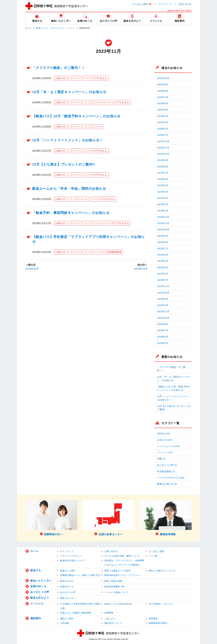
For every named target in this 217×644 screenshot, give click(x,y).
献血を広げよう (40, 598)
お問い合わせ (185, 4)
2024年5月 (163, 185)
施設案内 (36, 618)
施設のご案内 (67, 619)
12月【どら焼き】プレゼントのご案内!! (64, 164)
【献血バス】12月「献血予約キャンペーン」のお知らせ (76, 116)
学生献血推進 (114, 252)
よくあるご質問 (140, 4)
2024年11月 (163, 148)
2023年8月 (163, 242)
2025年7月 (163, 97)
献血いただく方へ (41, 581)
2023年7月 (163, 249)
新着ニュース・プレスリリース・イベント (55, 28)
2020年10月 (163, 318)
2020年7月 (163, 330)
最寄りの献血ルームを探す (118, 571)
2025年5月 (163, 110)
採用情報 (153, 619)
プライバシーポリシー (71, 556)
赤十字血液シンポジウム (161, 604)
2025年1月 (163, 135)
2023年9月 (163, 236)
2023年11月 (163, 223)
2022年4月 (163, 305)
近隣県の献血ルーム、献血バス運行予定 (80, 575)
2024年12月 (163, 141)
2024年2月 (163, 204)
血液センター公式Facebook (118, 604)
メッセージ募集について (117, 592)
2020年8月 (163, 324)
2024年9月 (163, 160)
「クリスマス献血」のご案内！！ (59, 68)
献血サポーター (68, 598)
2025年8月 (163, 91)
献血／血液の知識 (113, 581)
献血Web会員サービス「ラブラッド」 (123, 575)
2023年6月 (163, 255)
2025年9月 (163, 85)
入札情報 (65, 623)
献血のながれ (67, 581)
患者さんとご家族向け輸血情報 (76, 613)
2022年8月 (163, 299)
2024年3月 (163, 198)
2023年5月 (163, 261)
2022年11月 (163, 286)
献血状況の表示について (72, 560)
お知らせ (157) (165, 440)
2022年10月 (163, 293)
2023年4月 (163, 268)
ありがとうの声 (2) (167, 465)
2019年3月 (163, 343)
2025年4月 (163, 116)
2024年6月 (163, 179)
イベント (75, 78)
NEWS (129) (163, 434)
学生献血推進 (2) (166, 471)
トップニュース (93, 102)
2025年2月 (163, 129)
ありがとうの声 (40, 592)
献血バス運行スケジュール (162, 571)
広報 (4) (161, 459)
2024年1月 (163, 211)
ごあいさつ (110, 619)
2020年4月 (163, 337)
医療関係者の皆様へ (159, 623)
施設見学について (113, 623)
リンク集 (153, 556)
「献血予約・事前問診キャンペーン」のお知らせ (71, 213)
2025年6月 (163, 103)
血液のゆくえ (38, 586)
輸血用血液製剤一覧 (114, 587)
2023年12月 (141, 269)
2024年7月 (163, 173)
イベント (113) (165, 452)
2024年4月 (163, 192)
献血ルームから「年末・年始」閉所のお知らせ (69, 189)
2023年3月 (163, 274)
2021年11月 (163, 312)
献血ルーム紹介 (68, 571)
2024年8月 (163, 167)
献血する (36, 570)
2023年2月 (163, 280)
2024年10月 (163, 154)
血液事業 (109, 613)
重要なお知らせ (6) (167, 484)
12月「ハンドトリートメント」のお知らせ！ (68, 140)
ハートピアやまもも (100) (171, 478)
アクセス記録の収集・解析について (122, 556)
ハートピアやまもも (96, 78)
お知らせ (60, 78)
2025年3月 (163, 122)
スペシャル (37, 603)
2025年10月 (163, 78)
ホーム (28, 28)
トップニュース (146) (168, 446)
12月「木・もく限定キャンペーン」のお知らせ (69, 92)
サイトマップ (165, 4)
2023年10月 (32, 269)
